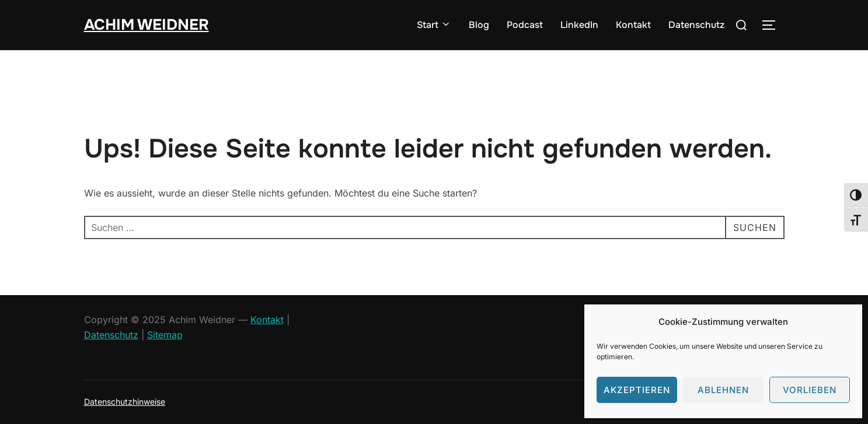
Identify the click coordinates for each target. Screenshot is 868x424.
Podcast (525, 25)
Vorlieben (810, 390)
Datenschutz (696, 25)
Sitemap (165, 335)
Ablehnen (723, 390)
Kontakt (633, 25)
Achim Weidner (147, 25)
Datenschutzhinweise (125, 402)
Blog (479, 25)
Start (434, 25)
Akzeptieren (637, 390)
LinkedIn (579, 25)
